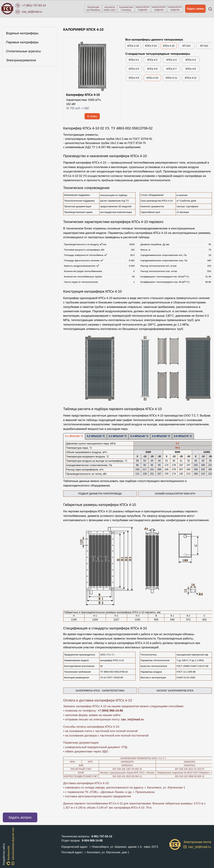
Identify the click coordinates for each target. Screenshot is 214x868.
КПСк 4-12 (191, 78)
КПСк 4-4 (191, 60)
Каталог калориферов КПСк (175, 691)
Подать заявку (195, 9)
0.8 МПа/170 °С (183, 436)
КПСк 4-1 (134, 60)
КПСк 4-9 (134, 78)
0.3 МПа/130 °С (118, 436)
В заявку (92, 116)
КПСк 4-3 (172, 60)
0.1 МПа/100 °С (74, 436)
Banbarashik (8, 855)
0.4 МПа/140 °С (139, 436)
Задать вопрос (20, 817)
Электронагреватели (21, 60)
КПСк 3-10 (151, 46)
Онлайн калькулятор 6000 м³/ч (183, 494)
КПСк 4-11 (171, 78)
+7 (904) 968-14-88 (110, 711)
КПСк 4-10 (169, 46)
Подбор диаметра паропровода (108, 494)
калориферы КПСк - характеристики (100, 691)
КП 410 (204, 46)
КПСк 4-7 (172, 69)
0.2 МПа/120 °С (96, 436)
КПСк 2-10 (133, 46)
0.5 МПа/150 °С (161, 436)
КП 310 (186, 46)
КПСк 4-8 (191, 69)
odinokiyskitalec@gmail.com (13, 846)
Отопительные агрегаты (24, 51)
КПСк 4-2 (152, 60)
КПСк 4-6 (152, 69)
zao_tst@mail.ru (132, 719)
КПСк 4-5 (134, 69)
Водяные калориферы (22, 33)
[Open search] (210, 9)
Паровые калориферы (22, 42)
